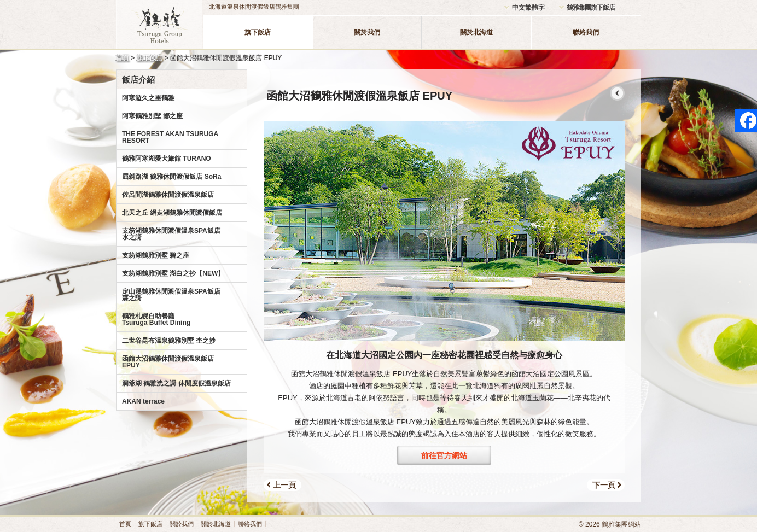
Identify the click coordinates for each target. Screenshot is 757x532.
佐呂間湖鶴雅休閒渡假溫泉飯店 (168, 195)
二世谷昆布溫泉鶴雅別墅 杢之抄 (169, 341)
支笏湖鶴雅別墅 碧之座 (156, 255)
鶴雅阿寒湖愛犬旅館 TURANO (167, 159)
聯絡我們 (586, 32)
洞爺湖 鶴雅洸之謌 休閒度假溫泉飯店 (176, 383)
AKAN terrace (143, 401)
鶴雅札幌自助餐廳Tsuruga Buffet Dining (156, 319)
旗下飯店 (258, 32)
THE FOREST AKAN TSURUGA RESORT (170, 137)
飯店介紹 (138, 80)
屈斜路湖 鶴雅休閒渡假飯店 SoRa (171, 177)
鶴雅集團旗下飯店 (591, 8)
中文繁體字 (528, 8)
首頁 (123, 58)
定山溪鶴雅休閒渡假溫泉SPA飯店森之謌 (171, 295)
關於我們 (367, 32)
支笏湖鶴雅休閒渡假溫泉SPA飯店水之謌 (171, 234)
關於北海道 (476, 32)
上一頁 (284, 485)
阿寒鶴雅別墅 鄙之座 (152, 116)
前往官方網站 (444, 455)
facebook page (746, 121)
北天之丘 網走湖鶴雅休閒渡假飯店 (172, 213)
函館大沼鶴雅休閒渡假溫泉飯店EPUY (168, 362)
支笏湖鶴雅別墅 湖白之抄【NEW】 (173, 273)
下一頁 (604, 485)
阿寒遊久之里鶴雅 (148, 98)
